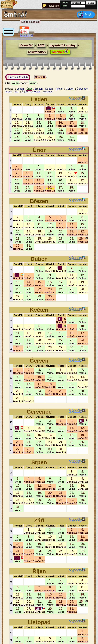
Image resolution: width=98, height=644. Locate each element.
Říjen (25, 92)
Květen (59, 89)
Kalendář (26, 45)
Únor (29, 89)
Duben (49, 89)
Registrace (53, 6)
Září (17, 92)
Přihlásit (91, 3)
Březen (39, 89)
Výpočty (77, 98)
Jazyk (85, 14)
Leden (20, 89)
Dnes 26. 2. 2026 (21, 78)
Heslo (64, 6)
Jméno (65, 2)
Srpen (9, 92)
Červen (70, 89)
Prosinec (48, 92)
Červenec (82, 89)
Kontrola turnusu (30, 22)
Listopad (35, 92)
